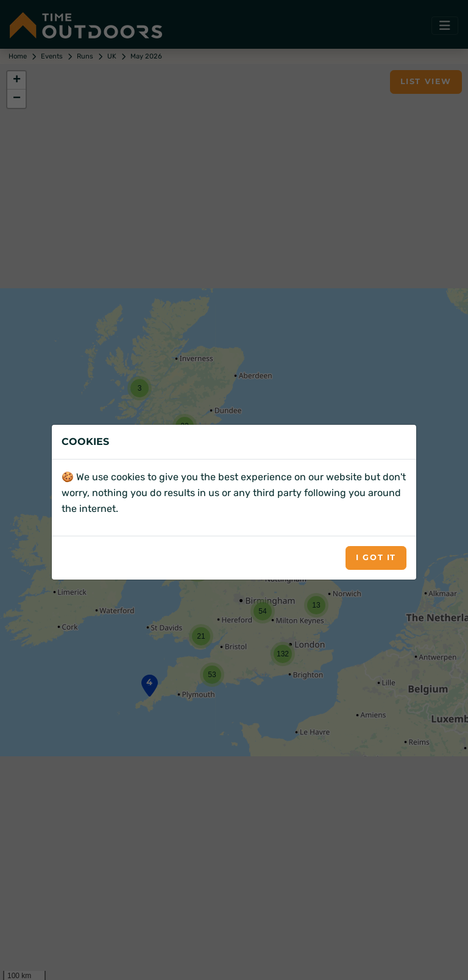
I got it (376, 557)
